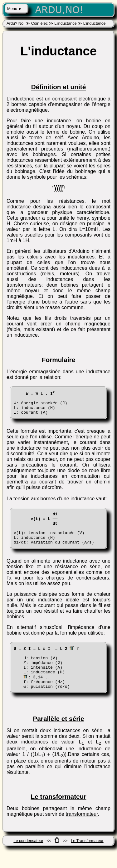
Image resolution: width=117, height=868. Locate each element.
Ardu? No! (16, 23)
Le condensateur (28, 860)
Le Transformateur (87, 860)
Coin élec (39, 23)
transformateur (82, 833)
